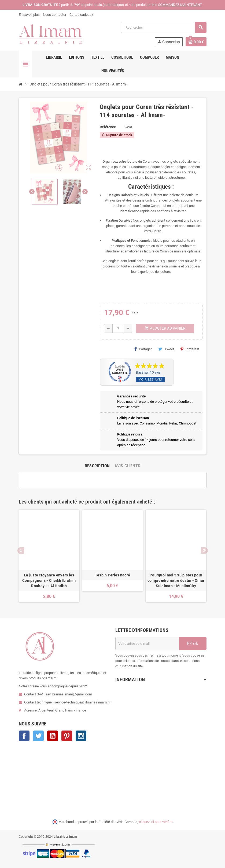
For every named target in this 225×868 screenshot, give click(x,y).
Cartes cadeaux (81, 15)
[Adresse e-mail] (147, 643)
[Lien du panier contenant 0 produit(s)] (196, 42)
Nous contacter (55, 15)
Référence (108, 127)
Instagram (81, 736)
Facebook (24, 736)
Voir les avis (150, 379)
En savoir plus (29, 15)
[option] (49, 556)
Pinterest (190, 349)
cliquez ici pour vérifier (156, 822)
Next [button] (204, 551)
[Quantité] (118, 328)
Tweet (166, 349)
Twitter (38, 736)
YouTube (53, 736)
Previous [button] (21, 551)
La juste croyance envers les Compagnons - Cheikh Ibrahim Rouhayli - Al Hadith (49, 580)
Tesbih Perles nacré (112, 575)
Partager (143, 349)
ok (193, 643)
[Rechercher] (164, 27)
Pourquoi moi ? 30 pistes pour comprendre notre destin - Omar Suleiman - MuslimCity (176, 580)
